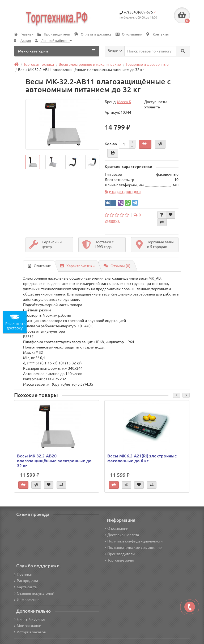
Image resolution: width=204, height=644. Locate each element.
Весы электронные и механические (90, 64)
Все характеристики (123, 192)
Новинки (23, 574)
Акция (22, 41)
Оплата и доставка (93, 34)
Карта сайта (25, 587)
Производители (54, 34)
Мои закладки (28, 626)
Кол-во (111, 144)
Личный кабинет (30, 619)
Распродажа (26, 581)
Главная (24, 34)
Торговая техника (39, 64)
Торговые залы (119, 560)
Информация (27, 600)
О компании (129, 34)
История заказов (30, 632)
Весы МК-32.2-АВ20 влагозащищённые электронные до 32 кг (54, 461)
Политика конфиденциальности (134, 541)
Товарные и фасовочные (147, 64)
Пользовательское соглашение (133, 548)
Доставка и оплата (122, 535)
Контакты (158, 34)
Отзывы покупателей (34, 593)
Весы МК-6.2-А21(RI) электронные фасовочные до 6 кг (142, 458)
